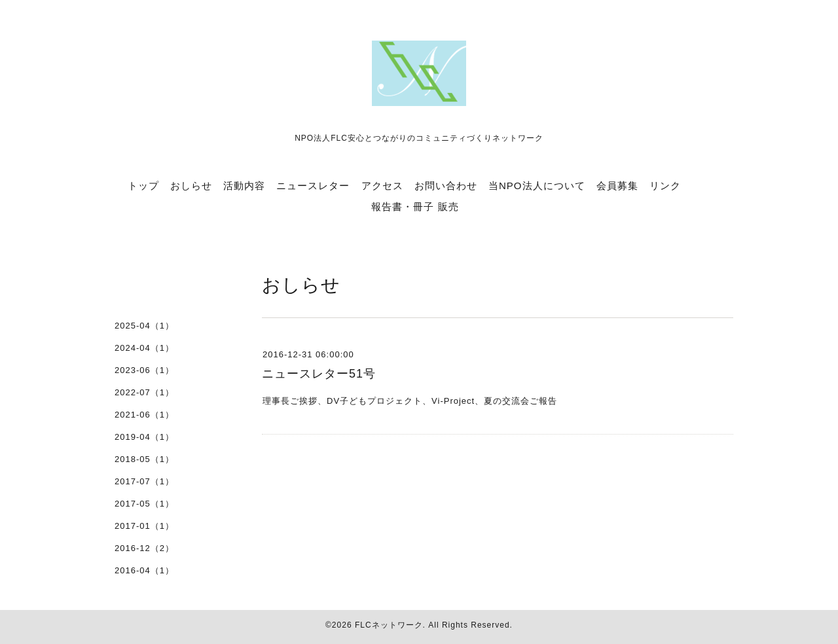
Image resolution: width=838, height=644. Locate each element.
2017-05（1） (144, 504)
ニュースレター (313, 186)
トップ (143, 186)
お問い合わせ (446, 186)
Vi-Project (453, 401)
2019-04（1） (144, 437)
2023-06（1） (144, 370)
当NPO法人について (537, 186)
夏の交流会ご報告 (520, 401)
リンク (665, 186)
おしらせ (191, 186)
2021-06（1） (144, 415)
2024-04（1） (144, 348)
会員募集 (617, 186)
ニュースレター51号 (319, 374)
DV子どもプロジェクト (374, 401)
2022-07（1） (144, 392)
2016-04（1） (144, 570)
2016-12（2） (144, 548)
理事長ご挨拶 (290, 401)
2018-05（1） (144, 459)
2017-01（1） (144, 526)
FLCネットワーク (389, 625)
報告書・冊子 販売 (415, 206)
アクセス (382, 186)
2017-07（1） (144, 481)
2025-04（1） (144, 326)
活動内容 (244, 186)
